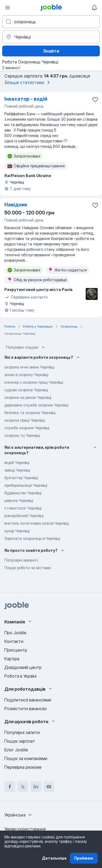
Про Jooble (15, 633)
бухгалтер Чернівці (21, 478)
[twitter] (23, 787)
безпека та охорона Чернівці (30, 413)
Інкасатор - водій (26, 99)
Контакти (14, 641)
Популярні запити (22, 732)
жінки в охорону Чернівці (26, 375)
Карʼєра (12, 659)
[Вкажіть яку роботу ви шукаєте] (51, 22)
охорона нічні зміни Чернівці (29, 367)
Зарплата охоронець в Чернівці (32, 538)
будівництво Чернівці (23, 493)
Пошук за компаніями (26, 758)
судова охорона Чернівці (26, 390)
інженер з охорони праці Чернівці (34, 382)
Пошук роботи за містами (28, 568)
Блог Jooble (16, 750)
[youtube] (49, 787)
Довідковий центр (23, 667)
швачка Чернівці (19, 500)
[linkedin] (36, 787)
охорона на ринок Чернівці (28, 397)
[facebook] (10, 787)
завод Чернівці (17, 470)
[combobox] (19, 815)
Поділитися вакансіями (28, 700)
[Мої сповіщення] (94, 8)
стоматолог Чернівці (23, 508)
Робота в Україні (20, 676)
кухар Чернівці (17, 531)
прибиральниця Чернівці (26, 485)
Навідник (16, 205)
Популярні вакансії (21, 560)
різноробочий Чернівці (24, 516)
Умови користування (25, 829)
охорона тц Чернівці (22, 435)
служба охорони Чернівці (27, 428)
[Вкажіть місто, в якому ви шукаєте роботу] (51, 37)
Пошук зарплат (20, 741)
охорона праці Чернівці (25, 420)
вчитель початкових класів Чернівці (37, 523)
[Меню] (8, 8)
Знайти (51, 51)
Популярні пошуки (26, 347)
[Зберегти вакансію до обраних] (95, 100)
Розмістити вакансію (26, 709)
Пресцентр (16, 650)
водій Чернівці (17, 462)
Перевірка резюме (23, 767)
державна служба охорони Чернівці (36, 405)
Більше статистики (28, 82)
